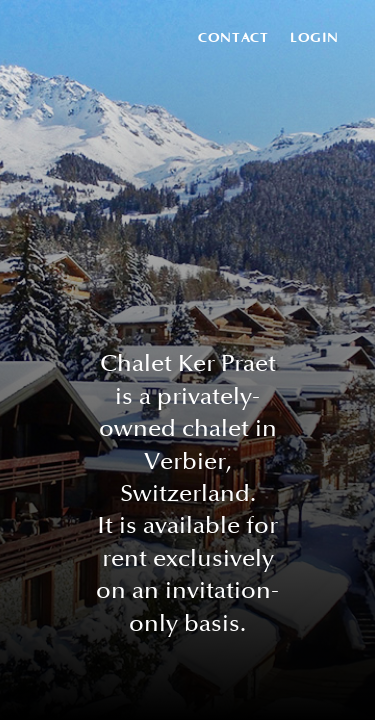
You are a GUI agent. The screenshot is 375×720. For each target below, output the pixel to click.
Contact (233, 38)
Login (314, 38)
